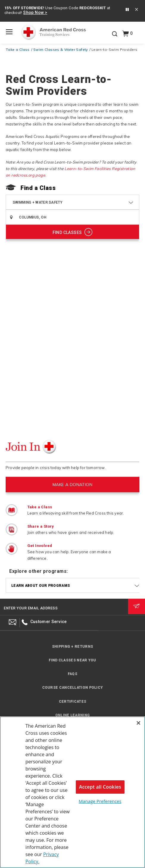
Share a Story (41, 526)
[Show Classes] (72, 232)
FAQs (72, 674)
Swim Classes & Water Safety (61, 49)
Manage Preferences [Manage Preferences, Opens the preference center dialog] (100, 801)
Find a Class (38, 188)
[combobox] (78, 217)
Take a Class (18, 49)
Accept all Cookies (100, 787)
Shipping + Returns (72, 647)
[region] (72, 792)
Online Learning (73, 715)
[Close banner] (137, 10)
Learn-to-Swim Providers (114, 49)
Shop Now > (35, 12)
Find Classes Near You (72, 660)
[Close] (138, 723)
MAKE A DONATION (72, 485)
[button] (127, 10)
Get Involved (40, 546)
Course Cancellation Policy (73, 688)
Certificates (73, 702)
